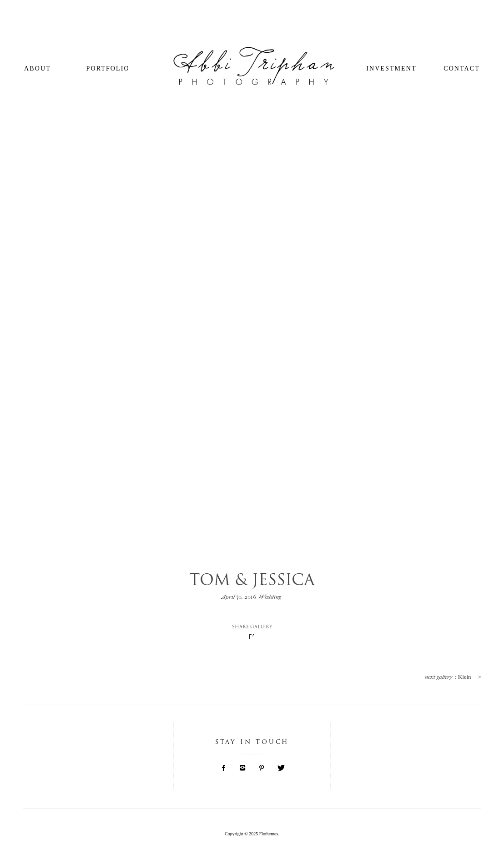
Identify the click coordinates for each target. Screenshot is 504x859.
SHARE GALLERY (252, 627)
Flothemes (269, 834)
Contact (462, 68)
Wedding (270, 597)
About (38, 68)
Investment (391, 68)
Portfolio (108, 68)
